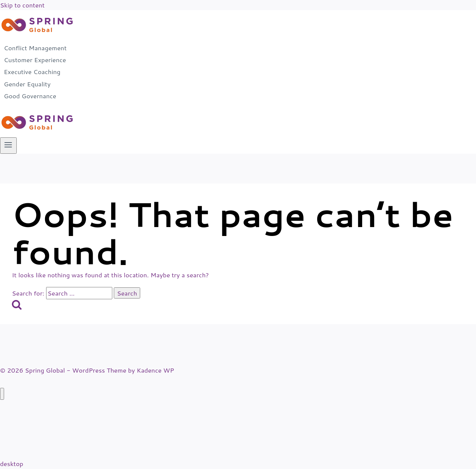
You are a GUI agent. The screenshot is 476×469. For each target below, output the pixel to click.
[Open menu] (8, 146)
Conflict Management (35, 48)
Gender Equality (27, 84)
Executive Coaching (32, 72)
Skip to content (22, 5)
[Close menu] (2, 394)
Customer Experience (35, 60)
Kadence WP (155, 370)
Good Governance (30, 96)
